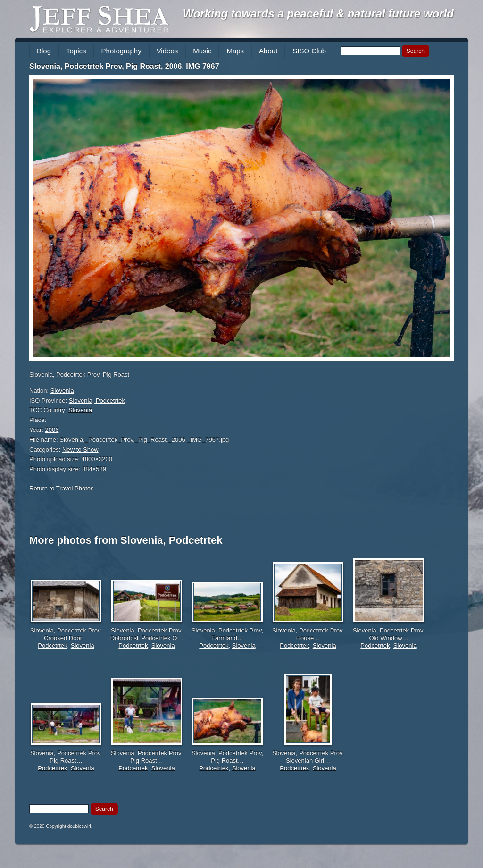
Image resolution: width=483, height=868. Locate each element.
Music (202, 51)
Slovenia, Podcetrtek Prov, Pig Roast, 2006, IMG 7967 (124, 66)
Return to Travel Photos (62, 488)
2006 (52, 430)
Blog (44, 51)
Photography (121, 51)
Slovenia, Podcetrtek (97, 400)
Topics (76, 51)
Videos (167, 51)
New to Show (80, 450)
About (268, 51)
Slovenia (62, 391)
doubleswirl (79, 826)
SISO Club (309, 51)
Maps (235, 51)
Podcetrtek (52, 645)
